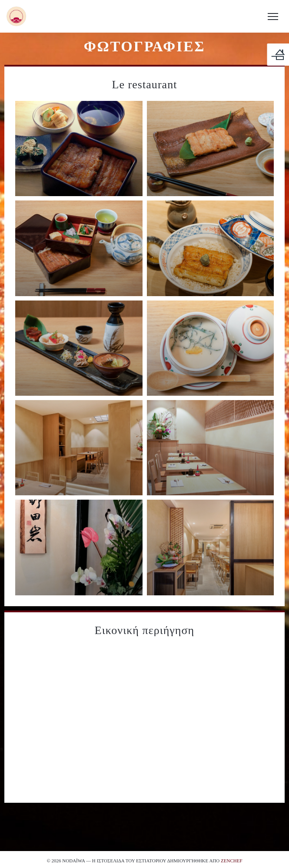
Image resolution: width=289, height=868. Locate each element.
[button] (273, 17)
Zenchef (232, 861)
